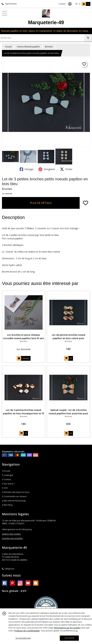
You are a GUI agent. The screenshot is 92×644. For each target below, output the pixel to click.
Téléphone (8, 569)
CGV (5, 488)
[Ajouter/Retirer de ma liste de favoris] (85, 203)
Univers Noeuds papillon (28, 47)
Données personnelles (12, 538)
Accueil (8, 47)
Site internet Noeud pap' (14, 501)
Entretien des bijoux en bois (16, 492)
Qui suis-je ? (8, 484)
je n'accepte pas (23, 638)
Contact (62, 4)
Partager (27, 169)
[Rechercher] (88, 38)
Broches (49, 47)
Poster (66, 169)
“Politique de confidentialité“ (27, 631)
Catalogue (8, 475)
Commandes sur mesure (14, 496)
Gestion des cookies (11, 534)
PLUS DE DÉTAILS (41, 203)
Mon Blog (7, 505)
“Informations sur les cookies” (67, 628)
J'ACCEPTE (69, 638)
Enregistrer (47, 169)
